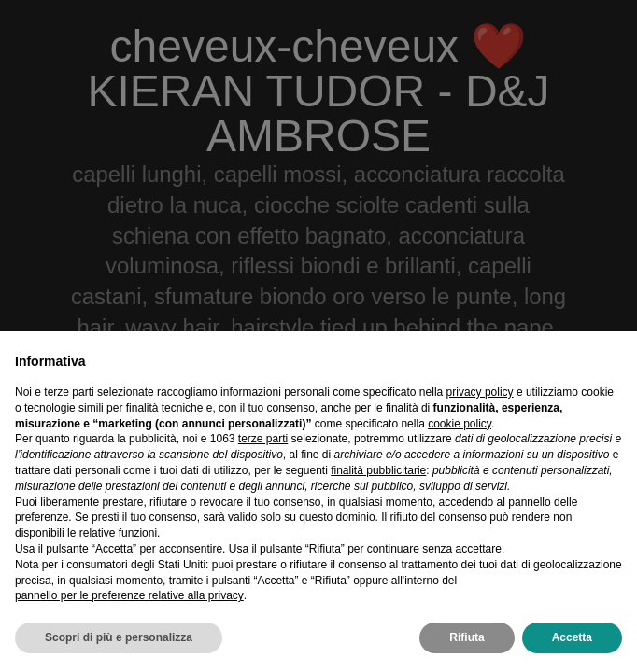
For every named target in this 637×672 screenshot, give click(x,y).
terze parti (263, 439)
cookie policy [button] (460, 424)
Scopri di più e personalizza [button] (119, 637)
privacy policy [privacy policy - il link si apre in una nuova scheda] (480, 392)
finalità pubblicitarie (378, 470)
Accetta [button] (572, 637)
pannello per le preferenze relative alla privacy (129, 595)
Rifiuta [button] (467, 637)
